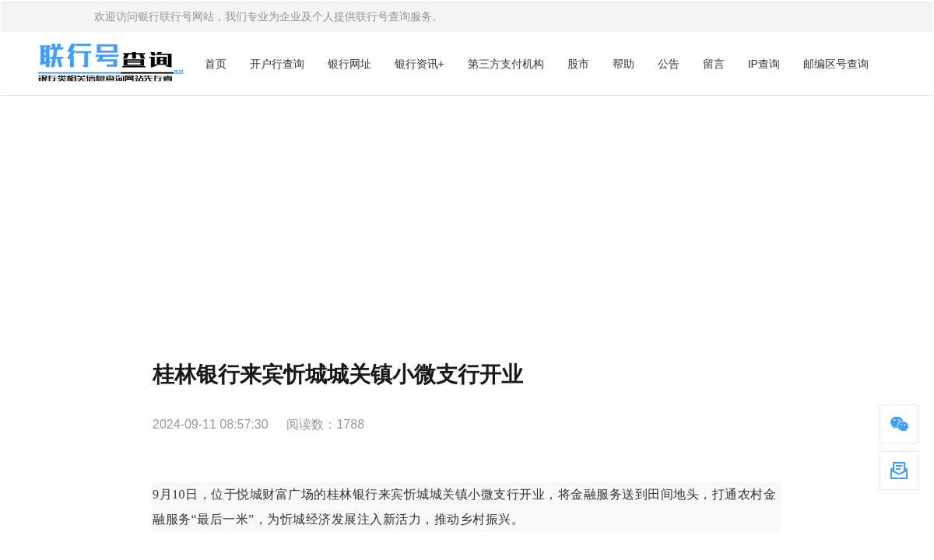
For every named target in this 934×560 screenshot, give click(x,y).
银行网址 (349, 64)
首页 (216, 64)
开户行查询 (277, 64)
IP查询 (764, 64)
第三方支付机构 (506, 64)
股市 (578, 64)
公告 (669, 64)
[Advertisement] (467, 212)
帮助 (623, 64)
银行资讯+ (420, 64)
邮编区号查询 (836, 64)
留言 (714, 64)
